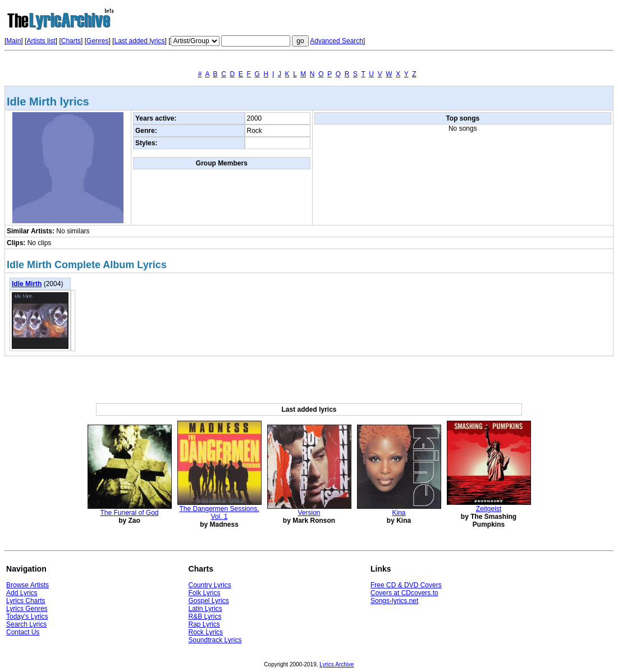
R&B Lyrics (205, 616)
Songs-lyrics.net (394, 601)
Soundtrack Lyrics (215, 640)
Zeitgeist (489, 509)
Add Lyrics (22, 593)
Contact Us (23, 632)
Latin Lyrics (205, 609)
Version (309, 513)
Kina (399, 513)
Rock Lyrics (206, 632)
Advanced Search (337, 41)
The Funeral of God (129, 513)
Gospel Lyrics (209, 601)
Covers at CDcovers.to (404, 593)
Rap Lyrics (204, 624)
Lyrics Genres (27, 609)
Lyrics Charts (26, 601)
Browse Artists (28, 585)
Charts (71, 41)
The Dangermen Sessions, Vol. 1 (219, 513)
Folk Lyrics (205, 593)
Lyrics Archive (337, 664)
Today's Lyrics (27, 616)
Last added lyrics (139, 41)
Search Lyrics (26, 624)
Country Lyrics (210, 585)
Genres (97, 41)
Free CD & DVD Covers (406, 585)
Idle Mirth (27, 284)
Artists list (41, 41)
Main (13, 41)
